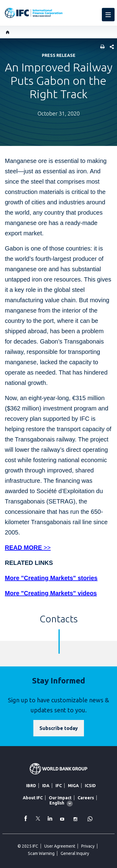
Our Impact (60, 798)
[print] (101, 47)
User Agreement (60, 846)
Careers (86, 798)
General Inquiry (75, 853)
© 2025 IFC (28, 846)
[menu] (108, 15)
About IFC (33, 798)
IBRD (31, 786)
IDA (46, 786)
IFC (59, 786)
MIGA (73, 786)
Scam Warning (41, 853)
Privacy (88, 846)
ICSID (90, 786)
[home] (8, 32)
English (57, 803)
